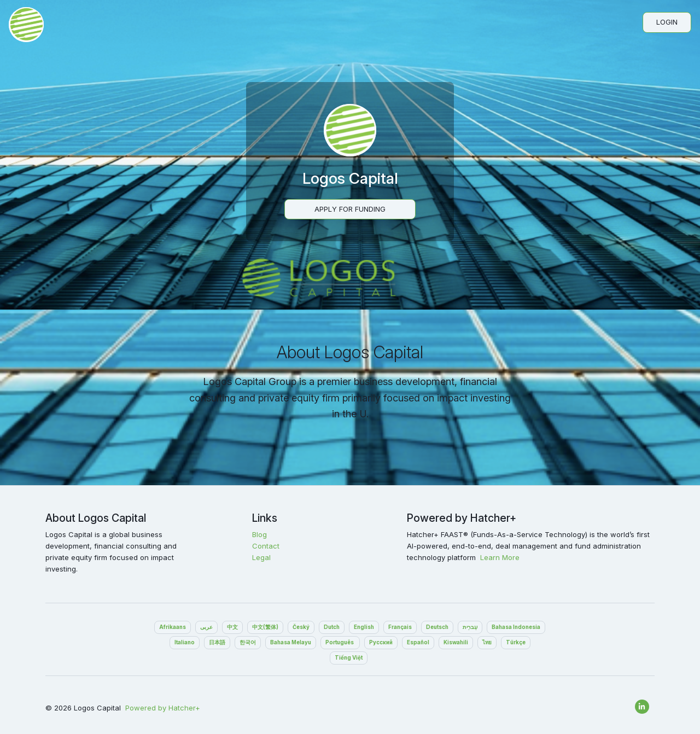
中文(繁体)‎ (265, 627)
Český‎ (301, 627)
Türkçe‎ (516, 642)
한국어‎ (248, 642)
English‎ (364, 627)
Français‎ (400, 627)
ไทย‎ (487, 642)
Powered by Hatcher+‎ (163, 708)
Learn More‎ (500, 557)
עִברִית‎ (470, 627)
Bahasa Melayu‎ (291, 642)
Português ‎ (340, 642)
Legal (261, 557)
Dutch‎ (332, 627)
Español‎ (418, 642)
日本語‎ (217, 642)
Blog (259, 534)
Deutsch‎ (437, 627)
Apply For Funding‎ (350, 209)
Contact (266, 546)
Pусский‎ (381, 642)
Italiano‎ (185, 642)
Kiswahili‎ (456, 642)
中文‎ (232, 627)
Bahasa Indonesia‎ (516, 627)
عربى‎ (206, 627)
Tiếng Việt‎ (349, 658)
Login (667, 22)
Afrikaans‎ (173, 627)
